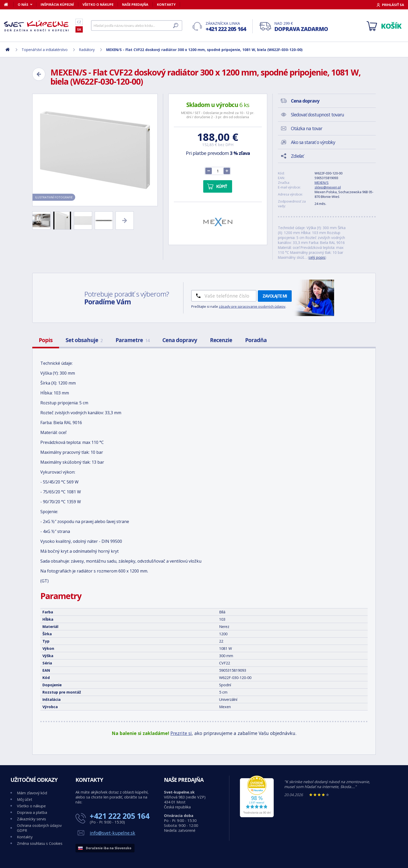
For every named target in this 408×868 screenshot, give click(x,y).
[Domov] (9, 4)
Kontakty (166, 4)
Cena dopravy (180, 340)
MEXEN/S (322, 183)
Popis (46, 340)
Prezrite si (181, 733)
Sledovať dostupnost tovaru (317, 115)
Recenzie (221, 340)
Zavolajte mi (275, 296)
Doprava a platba (32, 812)
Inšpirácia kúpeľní (57, 4)
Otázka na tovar (307, 128)
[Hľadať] (137, 26)
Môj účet (25, 799)
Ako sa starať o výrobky (313, 142)
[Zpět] (39, 74)
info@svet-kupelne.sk (113, 833)
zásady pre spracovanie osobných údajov (252, 306)
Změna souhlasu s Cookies (40, 843)
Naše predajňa (135, 4)
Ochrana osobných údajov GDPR (39, 828)
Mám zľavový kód (32, 793)
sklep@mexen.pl (328, 187)
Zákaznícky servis (31, 819)
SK (79, 29)
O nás (23, 4)
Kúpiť (222, 186)
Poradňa (256, 340)
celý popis (317, 257)
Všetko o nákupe (98, 4)
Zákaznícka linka (226, 27)
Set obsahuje (84, 340)
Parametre (132, 340)
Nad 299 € (301, 27)
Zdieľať (297, 156)
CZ (79, 22)
